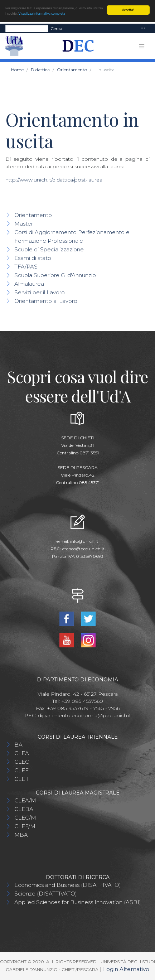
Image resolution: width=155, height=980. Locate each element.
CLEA (22, 753)
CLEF (21, 770)
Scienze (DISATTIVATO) (46, 894)
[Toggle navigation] (143, 28)
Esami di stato (33, 258)
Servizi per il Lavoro (40, 292)
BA (18, 745)
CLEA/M (25, 800)
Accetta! (128, 10)
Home (17, 70)
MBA (21, 835)
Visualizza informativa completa (42, 13)
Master (24, 224)
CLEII (21, 779)
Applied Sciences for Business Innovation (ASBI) (78, 902)
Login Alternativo (126, 969)
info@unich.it (84, 541)
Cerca (56, 28)
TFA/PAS (26, 267)
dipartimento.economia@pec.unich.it (84, 715)
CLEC (22, 762)
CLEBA (24, 809)
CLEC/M (25, 818)
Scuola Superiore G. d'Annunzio (55, 275)
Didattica (40, 70)
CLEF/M (25, 826)
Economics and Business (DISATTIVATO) (68, 885)
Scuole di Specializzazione (49, 249)
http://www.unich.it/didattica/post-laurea (54, 180)
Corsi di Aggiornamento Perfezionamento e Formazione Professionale (72, 236)
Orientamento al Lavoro (46, 301)
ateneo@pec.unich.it (83, 549)
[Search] (27, 28)
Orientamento (72, 70)
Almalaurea (29, 284)
